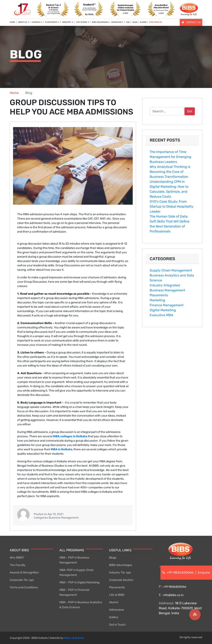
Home (14, 93)
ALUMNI (143, 22)
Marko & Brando (74, 638)
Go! (190, 111)
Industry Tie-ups (120, 573)
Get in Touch (117, 625)
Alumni (114, 602)
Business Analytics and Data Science (172, 278)
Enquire (204, 573)
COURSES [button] (37, 22)
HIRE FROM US (155, 22)
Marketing (157, 300)
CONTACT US (191, 22)
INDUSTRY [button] (68, 22)
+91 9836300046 (174, 587)
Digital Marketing (163, 310)
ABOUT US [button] (24, 22)
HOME (13, 22)
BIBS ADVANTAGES (100, 22)
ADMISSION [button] (117, 22)
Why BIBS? (17, 558)
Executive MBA (161, 315)
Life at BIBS (117, 595)
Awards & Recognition (24, 573)
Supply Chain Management (171, 270)
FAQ (128, 22)
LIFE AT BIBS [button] (83, 22)
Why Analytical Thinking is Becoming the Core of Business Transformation (170, 172)
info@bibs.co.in (173, 595)
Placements (159, 295)
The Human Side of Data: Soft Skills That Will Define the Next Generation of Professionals (170, 224)
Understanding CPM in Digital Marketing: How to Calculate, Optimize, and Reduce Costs (169, 189)
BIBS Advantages (121, 565)
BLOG (135, 22)
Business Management (167, 290)
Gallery (114, 617)
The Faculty (18, 565)
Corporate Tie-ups (22, 580)
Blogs (113, 558)
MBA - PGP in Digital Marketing (79, 582)
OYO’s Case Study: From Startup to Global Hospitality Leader (172, 206)
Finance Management (167, 305)
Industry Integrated (165, 285)
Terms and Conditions (24, 587)
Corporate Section (121, 580)
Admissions (117, 610)
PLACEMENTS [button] (52, 22)
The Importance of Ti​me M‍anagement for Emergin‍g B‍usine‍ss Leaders (170, 157)
